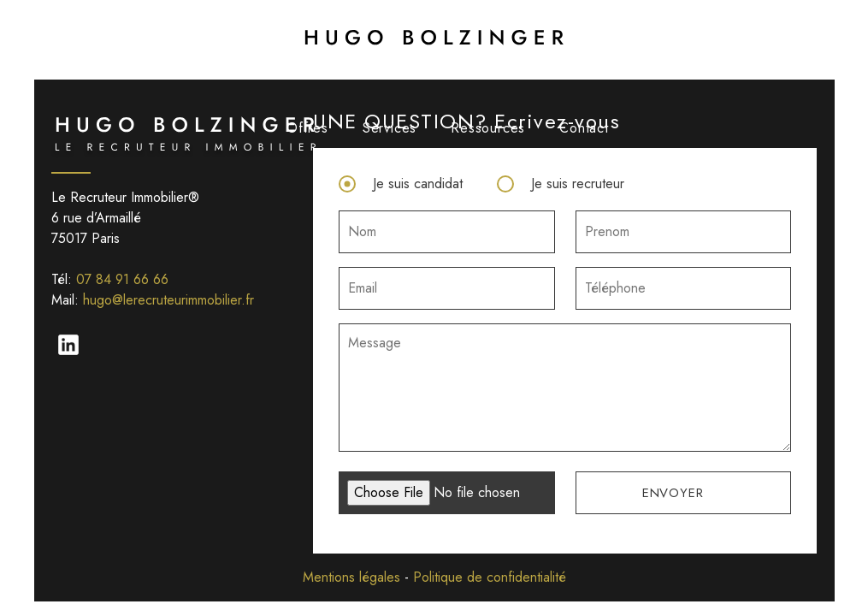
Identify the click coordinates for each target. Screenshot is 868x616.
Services (390, 128)
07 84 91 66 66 (122, 279)
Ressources (488, 128)
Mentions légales (351, 577)
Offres (307, 128)
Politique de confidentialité (490, 577)
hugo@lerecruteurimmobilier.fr (168, 300)
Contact (584, 128)
